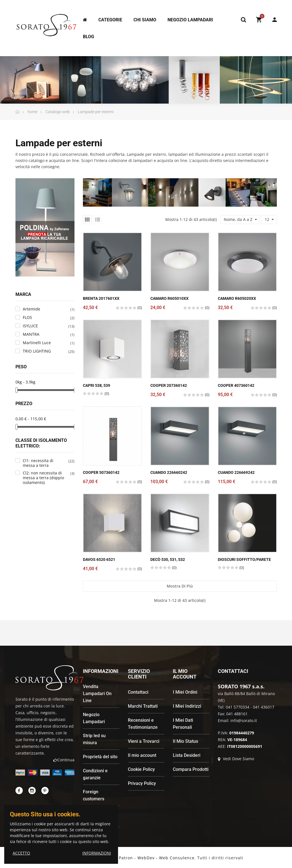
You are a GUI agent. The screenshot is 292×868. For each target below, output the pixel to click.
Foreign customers (94, 795)
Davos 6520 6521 (99, 559)
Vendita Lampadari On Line (97, 694)
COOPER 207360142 (169, 385)
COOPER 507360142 (101, 472)
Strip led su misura (94, 739)
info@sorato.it (244, 720)
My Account (275, 20)
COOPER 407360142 (236, 385)
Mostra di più (180, 586)
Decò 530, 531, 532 (168, 559)
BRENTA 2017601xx (101, 298)
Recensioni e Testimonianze (143, 724)
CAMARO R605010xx (169, 298)
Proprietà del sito (100, 757)
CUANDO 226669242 (236, 472)
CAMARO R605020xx (237, 298)
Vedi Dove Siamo (236, 759)
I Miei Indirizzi (187, 706)
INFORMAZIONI (97, 853)
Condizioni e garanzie (95, 774)
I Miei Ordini (185, 692)
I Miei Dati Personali (183, 724)
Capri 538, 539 (97, 385)
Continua (64, 760)
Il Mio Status (185, 741)
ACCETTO (21, 853)
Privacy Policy (142, 783)
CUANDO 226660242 (169, 472)
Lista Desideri (187, 755)
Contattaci (138, 692)
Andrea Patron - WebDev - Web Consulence (148, 858)
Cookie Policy (141, 769)
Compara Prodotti (191, 769)
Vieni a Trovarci (144, 741)
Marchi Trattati (143, 706)
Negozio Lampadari (94, 718)
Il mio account (142, 755)
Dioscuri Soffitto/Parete (244, 559)
